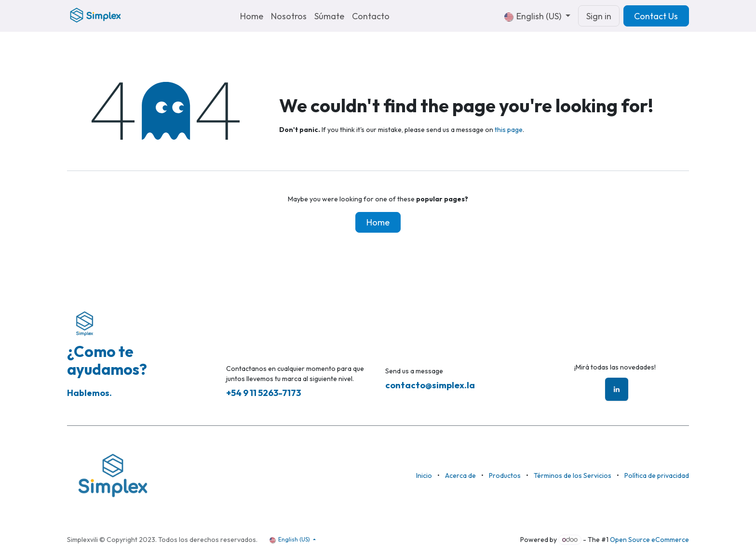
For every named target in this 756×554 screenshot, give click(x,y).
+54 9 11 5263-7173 (263, 393)
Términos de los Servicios (573, 475)
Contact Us (656, 16)
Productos (505, 475)
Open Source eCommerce (649, 540)
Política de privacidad (657, 475)
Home (378, 222)
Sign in (599, 16)
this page (509, 130)
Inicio (424, 475)
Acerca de (460, 475)
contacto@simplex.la (430, 385)
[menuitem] (252, 16)
